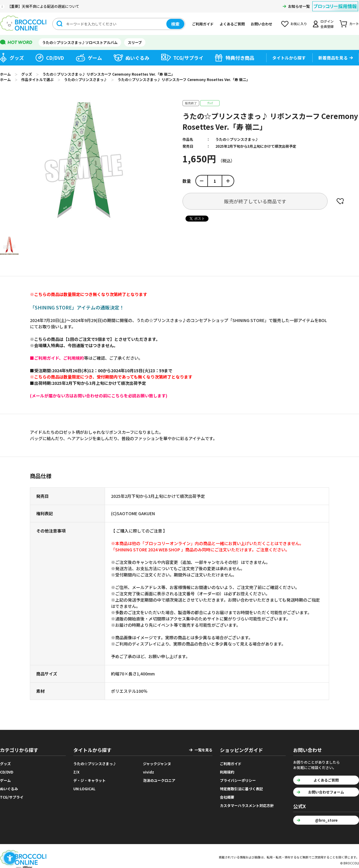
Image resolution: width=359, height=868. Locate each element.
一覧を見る (203, 750)
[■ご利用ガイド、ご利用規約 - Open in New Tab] (57, 358)
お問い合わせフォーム (326, 792)
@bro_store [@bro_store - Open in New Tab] (326, 820)
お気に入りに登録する (340, 201)
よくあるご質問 (232, 24)
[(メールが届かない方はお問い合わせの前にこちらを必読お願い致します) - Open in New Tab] (99, 396)
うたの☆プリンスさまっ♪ (237, 139)
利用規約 (227, 772)
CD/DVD (55, 58)
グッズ (17, 58)
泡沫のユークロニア (159, 780)
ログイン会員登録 (327, 24)
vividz (149, 772)
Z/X (76, 772)
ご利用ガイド (203, 24)
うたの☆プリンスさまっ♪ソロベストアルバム (80, 42)
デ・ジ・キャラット (89, 780)
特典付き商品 (240, 58)
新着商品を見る (333, 58)
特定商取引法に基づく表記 (241, 789)
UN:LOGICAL (84, 789)
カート (354, 24)
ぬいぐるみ (137, 58)
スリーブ (135, 42)
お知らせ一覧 (299, 6)
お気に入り (299, 24)
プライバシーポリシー (238, 780)
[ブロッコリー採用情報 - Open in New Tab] (335, 3)
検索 (175, 24)
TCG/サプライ (188, 58)
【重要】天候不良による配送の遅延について (43, 6)
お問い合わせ (261, 24)
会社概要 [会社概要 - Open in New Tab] (227, 797)
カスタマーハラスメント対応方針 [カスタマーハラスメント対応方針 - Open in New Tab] (247, 805)
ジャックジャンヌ (157, 763)
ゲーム (95, 58)
